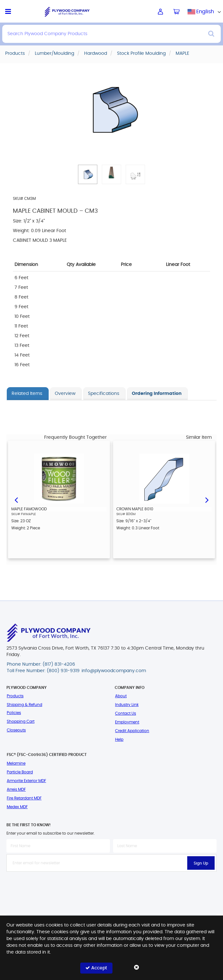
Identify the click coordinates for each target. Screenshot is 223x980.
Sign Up (201, 863)
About (121, 696)
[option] (59, 500)
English (205, 12)
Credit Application (132, 731)
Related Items (27, 394)
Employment (127, 722)
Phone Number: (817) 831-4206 (41, 664)
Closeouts (16, 730)
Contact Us (126, 713)
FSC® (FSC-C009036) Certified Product (47, 755)
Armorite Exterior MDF (26, 781)
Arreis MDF (16, 789)
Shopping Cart (21, 721)
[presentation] (111, 886)
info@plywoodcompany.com (114, 671)
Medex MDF (17, 807)
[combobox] (205, 12)
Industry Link (127, 705)
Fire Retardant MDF (24, 798)
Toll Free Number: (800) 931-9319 (43, 671)
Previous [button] (16, 499)
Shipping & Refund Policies (24, 709)
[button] (88, 174)
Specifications (104, 394)
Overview (65, 394)
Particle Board (20, 772)
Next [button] (207, 499)
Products (15, 696)
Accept (96, 968)
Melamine (16, 763)
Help (119, 740)
